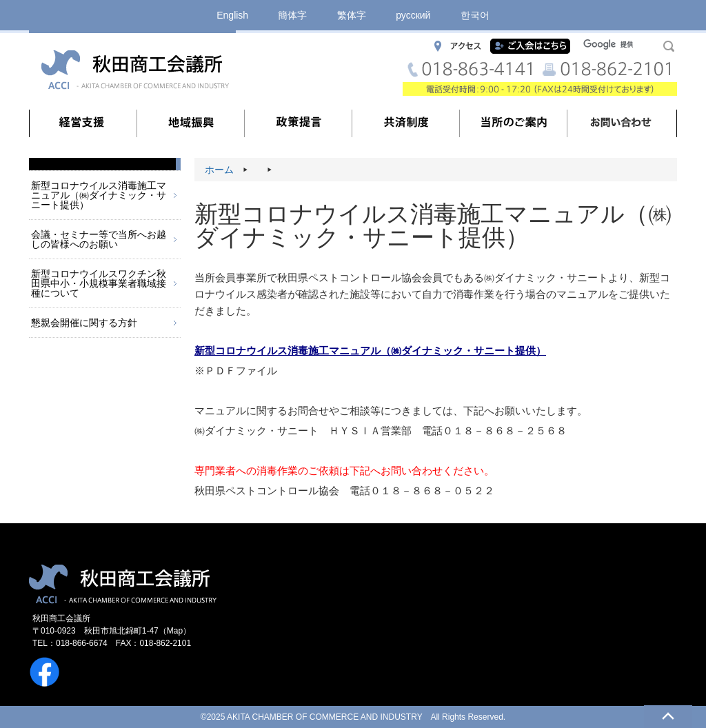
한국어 (475, 15)
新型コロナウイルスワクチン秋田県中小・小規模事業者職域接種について (99, 283)
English (232, 15)
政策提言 (299, 123)
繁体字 (352, 15)
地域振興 (191, 123)
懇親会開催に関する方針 (84, 323)
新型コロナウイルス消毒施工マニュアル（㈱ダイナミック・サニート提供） (99, 195)
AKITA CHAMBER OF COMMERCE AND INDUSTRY (324, 717)
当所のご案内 (514, 123)
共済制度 (406, 123)
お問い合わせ (621, 123)
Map (175, 631)
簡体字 (292, 15)
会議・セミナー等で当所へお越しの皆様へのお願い (99, 239)
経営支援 (83, 123)
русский (413, 15)
